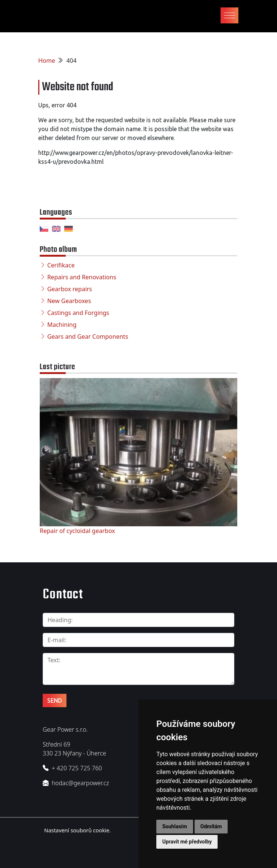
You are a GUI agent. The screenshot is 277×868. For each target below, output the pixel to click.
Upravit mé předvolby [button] (187, 842)
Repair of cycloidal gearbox (77, 531)
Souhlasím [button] (175, 826)
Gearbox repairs (70, 289)
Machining (62, 325)
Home (47, 61)
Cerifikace (61, 265)
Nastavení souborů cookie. (77, 830)
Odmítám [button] (211, 826)
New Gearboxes (69, 301)
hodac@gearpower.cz (80, 783)
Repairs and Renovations (82, 277)
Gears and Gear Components (88, 337)
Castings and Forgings (78, 313)
